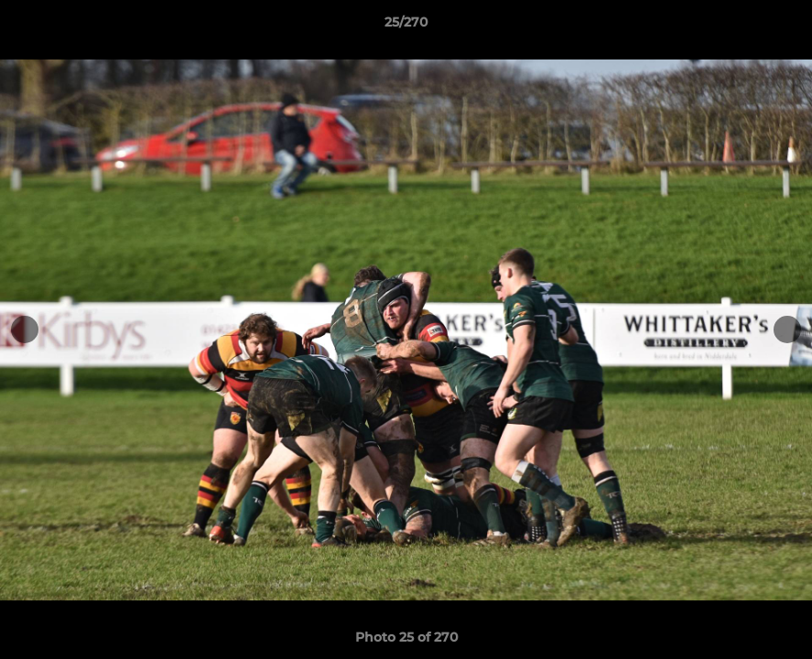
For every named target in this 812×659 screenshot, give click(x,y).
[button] (779, 27)
